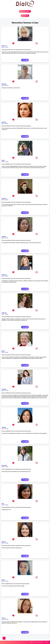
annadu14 (4, 198)
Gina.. (3, 504)
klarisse (4, 542)
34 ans (7, 314)
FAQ (31, 642)
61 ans (7, 467)
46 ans (7, 238)
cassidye (4, 427)
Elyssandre (4, 465)
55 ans (7, 581)
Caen (3, 47)
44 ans (7, 619)
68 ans (7, 85)
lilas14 (3, 580)
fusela (3, 160)
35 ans (7, 390)
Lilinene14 (4, 275)
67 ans (7, 47)
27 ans (7, 162)
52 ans (7, 276)
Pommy (4, 618)
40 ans (7, 123)
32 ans (7, 429)
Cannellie (4, 389)
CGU (34, 642)
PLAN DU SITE (40, 642)
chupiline (4, 237)
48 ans (7, 543)
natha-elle (4, 313)
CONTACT (47, 642)
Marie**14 (4, 46)
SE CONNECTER (25, 16)
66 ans (7, 352)
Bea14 (3, 351)
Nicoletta (4, 84)
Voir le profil (25, 60)
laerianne (4, 122)
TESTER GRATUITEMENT (25, 11)
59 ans (7, 505)
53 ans (7, 200)
